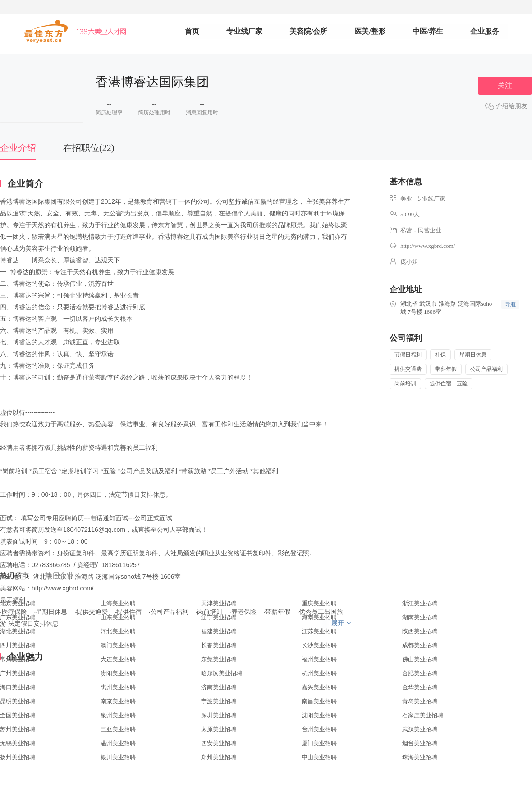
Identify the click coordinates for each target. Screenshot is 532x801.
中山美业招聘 (319, 757)
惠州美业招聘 (118, 687)
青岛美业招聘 (420, 701)
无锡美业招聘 (18, 743)
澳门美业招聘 (118, 645)
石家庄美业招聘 (423, 715)
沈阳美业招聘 (319, 715)
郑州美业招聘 (219, 757)
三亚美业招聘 (118, 729)
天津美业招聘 (219, 603)
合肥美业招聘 (420, 673)
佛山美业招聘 (420, 659)
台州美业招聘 (319, 729)
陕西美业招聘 (420, 631)
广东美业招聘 (18, 617)
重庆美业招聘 (319, 603)
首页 (192, 31)
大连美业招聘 (118, 659)
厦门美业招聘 (319, 743)
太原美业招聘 (219, 729)
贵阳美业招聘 (118, 673)
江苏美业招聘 (319, 631)
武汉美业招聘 (420, 729)
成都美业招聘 (420, 645)
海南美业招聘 (319, 617)
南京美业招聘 (118, 701)
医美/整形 (370, 31)
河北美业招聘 (118, 631)
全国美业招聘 (18, 715)
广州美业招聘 (18, 673)
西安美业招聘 (219, 743)
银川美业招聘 (118, 757)
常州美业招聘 (18, 659)
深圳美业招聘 (219, 715)
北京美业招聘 (18, 603)
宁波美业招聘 (219, 701)
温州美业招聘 (118, 743)
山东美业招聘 (118, 617)
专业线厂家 (244, 31)
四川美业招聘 (18, 645)
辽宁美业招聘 (219, 617)
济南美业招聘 (219, 687)
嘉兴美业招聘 (319, 687)
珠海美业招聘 (420, 757)
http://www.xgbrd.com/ (428, 246)
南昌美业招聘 (319, 701)
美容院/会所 (308, 31)
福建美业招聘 (219, 631)
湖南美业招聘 (420, 617)
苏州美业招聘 (18, 729)
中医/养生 (428, 31)
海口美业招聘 (18, 687)
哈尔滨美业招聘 (222, 673)
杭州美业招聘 (319, 673)
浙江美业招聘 (420, 603)
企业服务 (485, 31)
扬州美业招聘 (18, 757)
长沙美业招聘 (319, 645)
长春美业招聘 (219, 645)
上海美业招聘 (118, 603)
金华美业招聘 (420, 687)
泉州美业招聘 (118, 715)
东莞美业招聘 (219, 659)
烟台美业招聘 (420, 743)
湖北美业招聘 (18, 631)
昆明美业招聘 (18, 701)
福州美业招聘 (319, 659)
